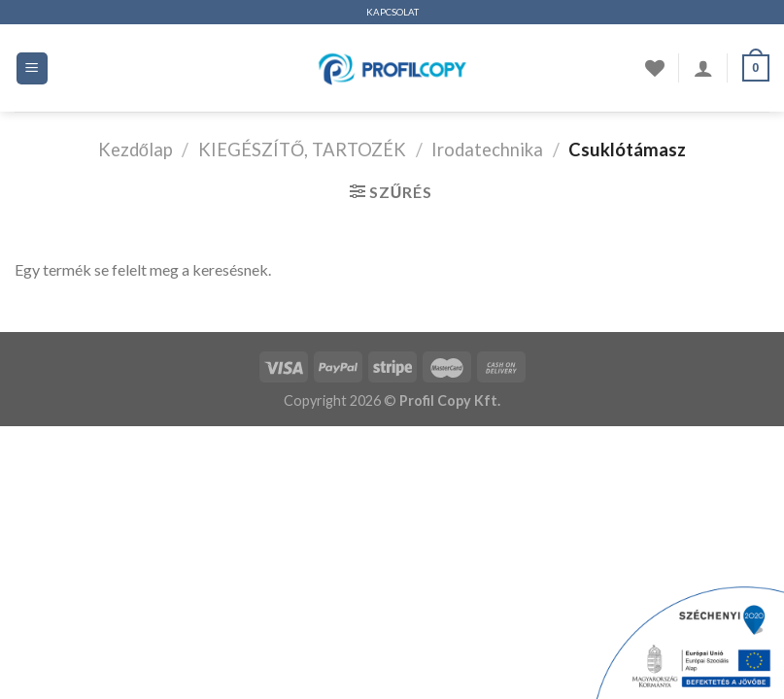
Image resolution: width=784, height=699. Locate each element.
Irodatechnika (487, 150)
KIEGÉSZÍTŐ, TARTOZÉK (302, 150)
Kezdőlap (136, 150)
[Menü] (33, 68)
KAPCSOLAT (392, 12)
